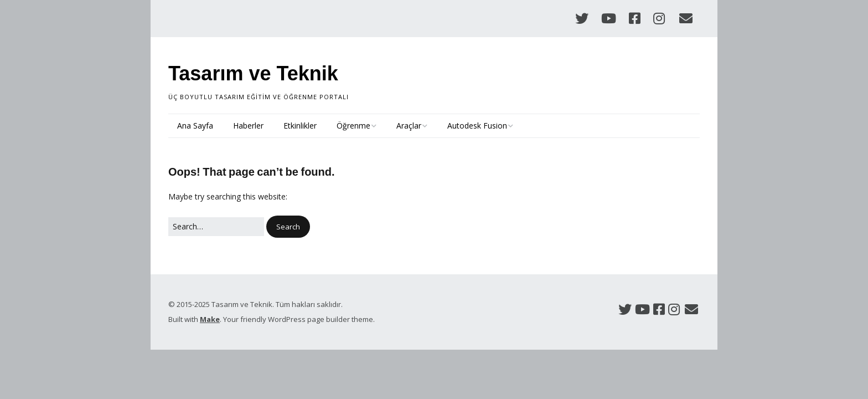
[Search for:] (216, 227)
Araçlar (409, 126)
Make (210, 319)
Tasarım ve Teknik (253, 73)
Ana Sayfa (195, 126)
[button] (288, 227)
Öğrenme (353, 126)
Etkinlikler (300, 126)
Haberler (248, 126)
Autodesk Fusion (477, 126)
